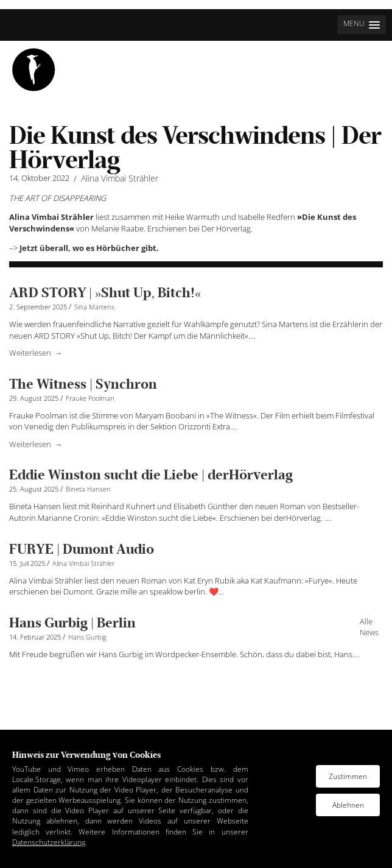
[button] (362, 25)
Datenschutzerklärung (49, 842)
